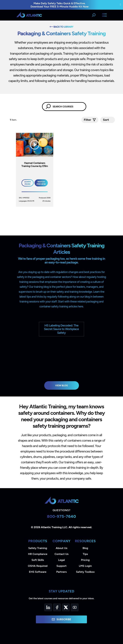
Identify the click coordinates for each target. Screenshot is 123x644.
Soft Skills (38, 560)
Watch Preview (41, 183)
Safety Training (38, 548)
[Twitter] (66, 607)
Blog (85, 548)
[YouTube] (75, 607)
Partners (61, 572)
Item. (14, 120)
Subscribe (61, 619)
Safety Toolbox (85, 572)
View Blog (61, 385)
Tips (85, 554)
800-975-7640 (61, 516)
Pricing (85, 560)
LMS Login (85, 566)
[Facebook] (57, 607)
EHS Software (38, 572)
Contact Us (61, 554)
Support (61, 566)
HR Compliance (38, 554)
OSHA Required (38, 566)
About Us (62, 548)
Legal (61, 560)
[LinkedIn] (48, 607)
